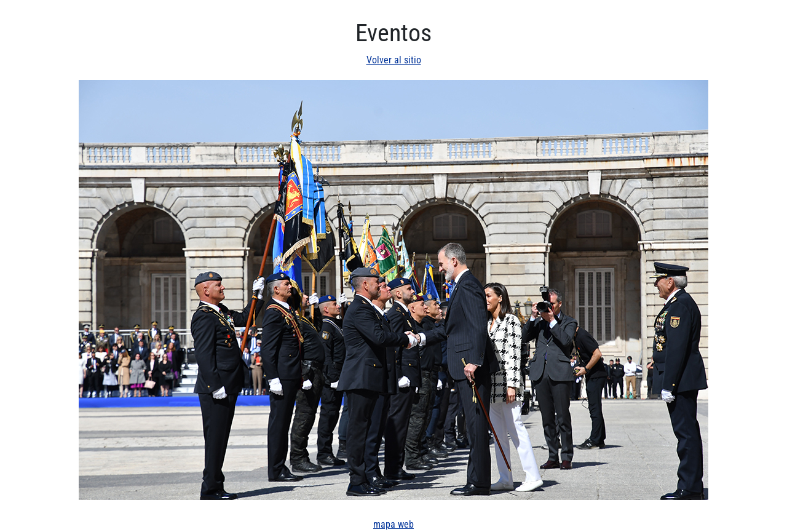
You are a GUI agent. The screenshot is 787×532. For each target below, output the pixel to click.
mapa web (393, 524)
